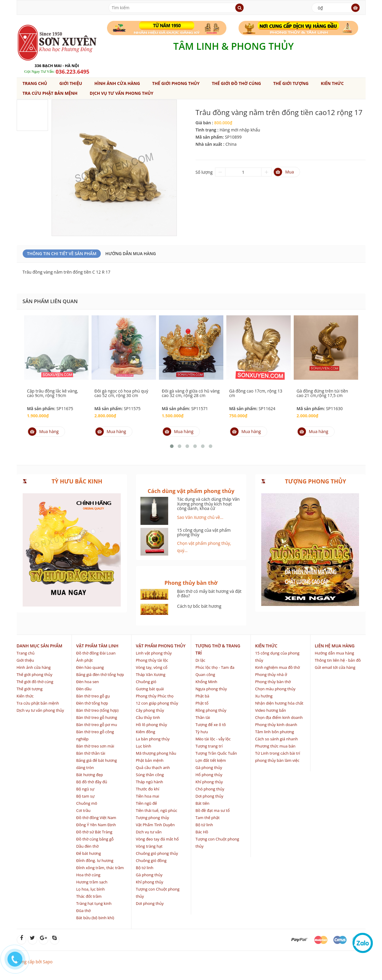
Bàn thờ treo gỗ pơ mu (97, 725)
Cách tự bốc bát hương (199, 606)
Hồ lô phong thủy (152, 725)
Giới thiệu (71, 83)
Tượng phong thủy (153, 818)
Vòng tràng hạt (149, 846)
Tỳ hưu (202, 732)
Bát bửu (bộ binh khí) (95, 918)
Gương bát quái (150, 689)
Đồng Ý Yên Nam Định (96, 825)
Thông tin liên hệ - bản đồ (338, 660)
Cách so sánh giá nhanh (277, 739)
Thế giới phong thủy (176, 83)
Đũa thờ (84, 911)
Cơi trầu (83, 810)
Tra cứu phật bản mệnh (50, 93)
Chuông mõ (87, 803)
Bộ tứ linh (145, 868)
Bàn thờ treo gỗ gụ (93, 696)
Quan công (205, 674)
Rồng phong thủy (211, 710)
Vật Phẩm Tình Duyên (155, 825)
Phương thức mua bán (275, 746)
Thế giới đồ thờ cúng (236, 83)
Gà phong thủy (149, 875)
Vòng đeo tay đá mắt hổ (157, 839)
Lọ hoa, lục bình (91, 889)
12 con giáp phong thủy (157, 703)
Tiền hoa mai (148, 796)
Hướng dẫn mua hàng (130, 253)
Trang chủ (35, 83)
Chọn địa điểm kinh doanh (279, 717)
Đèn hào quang (90, 667)
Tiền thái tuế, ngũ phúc (157, 810)
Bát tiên (203, 803)
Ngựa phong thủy (211, 689)
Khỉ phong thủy (150, 882)
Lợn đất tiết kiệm (211, 760)
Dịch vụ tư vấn (149, 832)
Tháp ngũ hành (150, 782)
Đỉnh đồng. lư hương (95, 860)
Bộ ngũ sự (85, 789)
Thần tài (203, 717)
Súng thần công (150, 775)
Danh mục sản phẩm (40, 646)
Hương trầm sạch (92, 882)
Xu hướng (264, 696)
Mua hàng (43, 432)
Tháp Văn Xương (151, 674)
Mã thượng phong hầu (156, 753)
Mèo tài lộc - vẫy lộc (213, 739)
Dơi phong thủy (150, 903)
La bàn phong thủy (153, 739)
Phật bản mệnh (150, 760)
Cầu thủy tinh (148, 717)
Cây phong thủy (150, 710)
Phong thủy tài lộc (152, 660)
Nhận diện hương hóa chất (279, 703)
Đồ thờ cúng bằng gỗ (95, 839)
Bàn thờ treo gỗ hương (97, 717)
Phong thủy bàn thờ (273, 682)
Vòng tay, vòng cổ (152, 667)
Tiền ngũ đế (147, 803)
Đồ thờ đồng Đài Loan (96, 653)
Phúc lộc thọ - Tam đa (215, 667)
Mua (284, 172)
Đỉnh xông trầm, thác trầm (100, 868)
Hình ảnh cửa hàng (117, 83)
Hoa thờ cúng (88, 875)
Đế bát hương (89, 853)
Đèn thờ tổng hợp (92, 703)
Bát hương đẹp (90, 775)
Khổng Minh (207, 682)
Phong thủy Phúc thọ (155, 696)
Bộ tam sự (86, 796)
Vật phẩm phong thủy (161, 646)
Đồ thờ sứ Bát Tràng (94, 832)
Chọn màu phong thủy (275, 689)
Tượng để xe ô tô (211, 725)
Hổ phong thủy (209, 775)
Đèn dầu (84, 689)
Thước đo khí (148, 789)
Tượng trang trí (209, 746)
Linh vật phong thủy (154, 653)
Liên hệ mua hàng (335, 646)
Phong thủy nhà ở (271, 674)
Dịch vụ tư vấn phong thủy (122, 93)
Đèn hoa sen (88, 682)
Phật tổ (202, 703)
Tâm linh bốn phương (275, 732)
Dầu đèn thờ (88, 846)
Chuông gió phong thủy (157, 853)
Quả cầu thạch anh (153, 767)
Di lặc (201, 660)
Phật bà (202, 696)
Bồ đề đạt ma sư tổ (213, 810)
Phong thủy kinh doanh (276, 725)
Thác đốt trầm (89, 896)
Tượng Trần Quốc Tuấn (216, 753)
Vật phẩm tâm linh (98, 646)
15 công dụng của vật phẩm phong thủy (204, 532)
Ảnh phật (85, 660)
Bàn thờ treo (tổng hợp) (98, 710)
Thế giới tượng (291, 83)
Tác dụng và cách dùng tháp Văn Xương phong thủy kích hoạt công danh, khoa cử (208, 504)
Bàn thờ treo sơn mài (95, 746)
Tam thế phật (208, 818)
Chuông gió (146, 682)
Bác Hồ (202, 832)
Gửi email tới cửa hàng (335, 667)
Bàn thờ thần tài (91, 753)
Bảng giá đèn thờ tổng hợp (100, 674)
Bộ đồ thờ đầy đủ (92, 782)
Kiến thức (332, 83)
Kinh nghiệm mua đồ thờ (278, 667)
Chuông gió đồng (151, 860)
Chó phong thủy (210, 789)
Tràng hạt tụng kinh (94, 903)
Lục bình (144, 746)
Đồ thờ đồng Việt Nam (96, 818)
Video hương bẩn (271, 710)
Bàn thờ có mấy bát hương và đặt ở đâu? (209, 593)
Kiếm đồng (146, 732)
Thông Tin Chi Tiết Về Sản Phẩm (62, 253)
